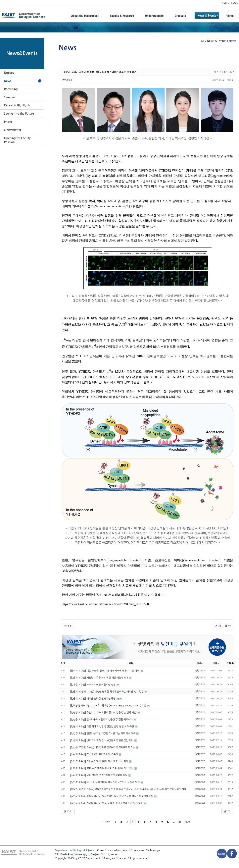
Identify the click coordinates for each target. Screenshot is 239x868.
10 (168, 822)
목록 (68, 626)
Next (188, 822)
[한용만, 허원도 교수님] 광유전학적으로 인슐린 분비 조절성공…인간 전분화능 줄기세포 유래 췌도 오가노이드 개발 (128, 789)
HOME (225, 3)
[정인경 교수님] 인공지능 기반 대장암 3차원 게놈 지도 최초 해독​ (103, 733)
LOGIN (235, 3)
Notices (9, 73)
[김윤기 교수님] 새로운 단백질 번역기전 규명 (93, 699)
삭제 (228, 626)
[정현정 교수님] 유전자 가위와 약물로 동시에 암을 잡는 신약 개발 (104, 713)
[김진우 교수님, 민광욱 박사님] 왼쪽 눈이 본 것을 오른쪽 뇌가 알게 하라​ (107, 803)
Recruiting (11, 89)
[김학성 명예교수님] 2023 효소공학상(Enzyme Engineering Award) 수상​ (109, 706)
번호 (63, 663)
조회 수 (230, 663)
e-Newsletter (13, 130)
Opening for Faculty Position (17, 140)
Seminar (9, 97)
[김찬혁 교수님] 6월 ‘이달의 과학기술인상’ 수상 (94, 754)
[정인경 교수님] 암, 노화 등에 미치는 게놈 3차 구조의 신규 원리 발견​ (105, 782)
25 (180, 822)
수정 (218, 626)
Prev (107, 822)
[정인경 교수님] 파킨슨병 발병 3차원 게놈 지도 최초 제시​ (99, 761)
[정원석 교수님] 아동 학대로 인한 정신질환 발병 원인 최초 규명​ (102, 727)
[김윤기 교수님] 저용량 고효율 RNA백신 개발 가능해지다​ (99, 678)
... (174, 822)
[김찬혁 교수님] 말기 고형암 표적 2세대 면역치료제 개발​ (99, 775)
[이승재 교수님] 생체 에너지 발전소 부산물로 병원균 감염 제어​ (102, 740)
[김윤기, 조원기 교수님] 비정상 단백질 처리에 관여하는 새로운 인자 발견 (99, 72)
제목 (131, 663)
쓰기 (227, 811)
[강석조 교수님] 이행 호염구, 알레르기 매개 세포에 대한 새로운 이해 (105, 671)
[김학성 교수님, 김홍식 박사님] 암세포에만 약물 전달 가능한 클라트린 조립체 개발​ (112, 796)
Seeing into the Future (19, 114)
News (8, 81)
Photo (8, 122)
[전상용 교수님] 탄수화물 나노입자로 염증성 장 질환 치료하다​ (102, 720)
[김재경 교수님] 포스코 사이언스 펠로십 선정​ (93, 685)
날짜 (216, 663)
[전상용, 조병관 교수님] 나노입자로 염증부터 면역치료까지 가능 (103, 747)
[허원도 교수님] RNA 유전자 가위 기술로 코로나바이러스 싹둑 (102, 768)
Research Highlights (17, 105)
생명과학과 (67, 80)
